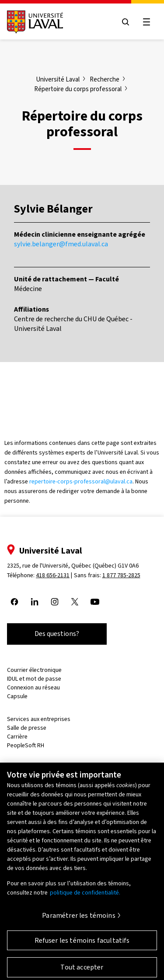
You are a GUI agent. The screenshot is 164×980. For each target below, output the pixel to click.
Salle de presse (27, 728)
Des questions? (57, 634)
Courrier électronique (34, 670)
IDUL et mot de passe (34, 679)
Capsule (17, 696)
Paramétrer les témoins (79, 919)
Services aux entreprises (39, 719)
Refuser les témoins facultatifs (82, 944)
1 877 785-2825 (121, 575)
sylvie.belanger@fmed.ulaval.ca (61, 244)
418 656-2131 (53, 575)
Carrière (17, 737)
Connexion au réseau (33, 687)
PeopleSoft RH (26, 745)
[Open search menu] (126, 22)
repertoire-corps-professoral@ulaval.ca (81, 481)
